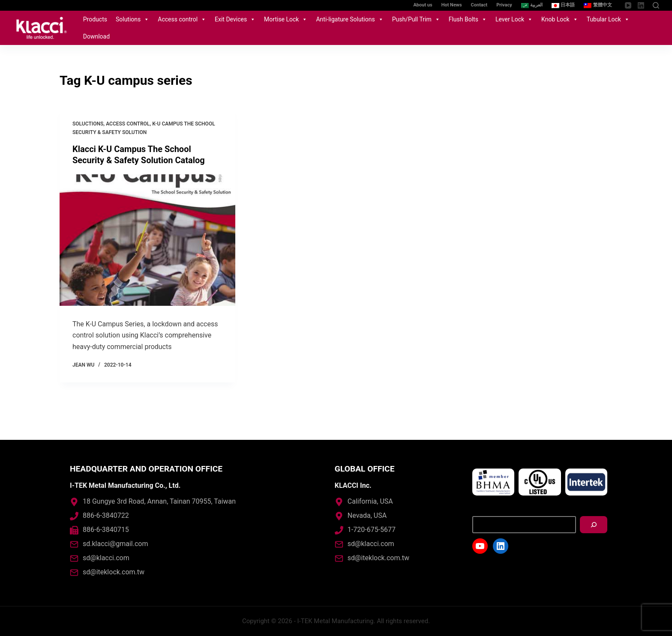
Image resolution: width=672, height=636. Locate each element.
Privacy (504, 5)
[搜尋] (594, 525)
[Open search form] (656, 5)
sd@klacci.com (106, 558)
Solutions (132, 19)
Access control (182, 19)
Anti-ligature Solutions (349, 19)
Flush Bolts (468, 19)
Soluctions (88, 124)
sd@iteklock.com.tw (114, 572)
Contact (479, 5)
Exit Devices (235, 19)
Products (95, 19)
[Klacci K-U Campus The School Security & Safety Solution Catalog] (147, 240)
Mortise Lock (286, 19)
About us (423, 5)
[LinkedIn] (641, 5)
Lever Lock (514, 19)
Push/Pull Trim (416, 19)
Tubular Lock (608, 19)
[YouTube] (628, 5)
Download (96, 36)
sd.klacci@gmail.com (115, 544)
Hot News (452, 5)
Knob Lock (560, 19)
